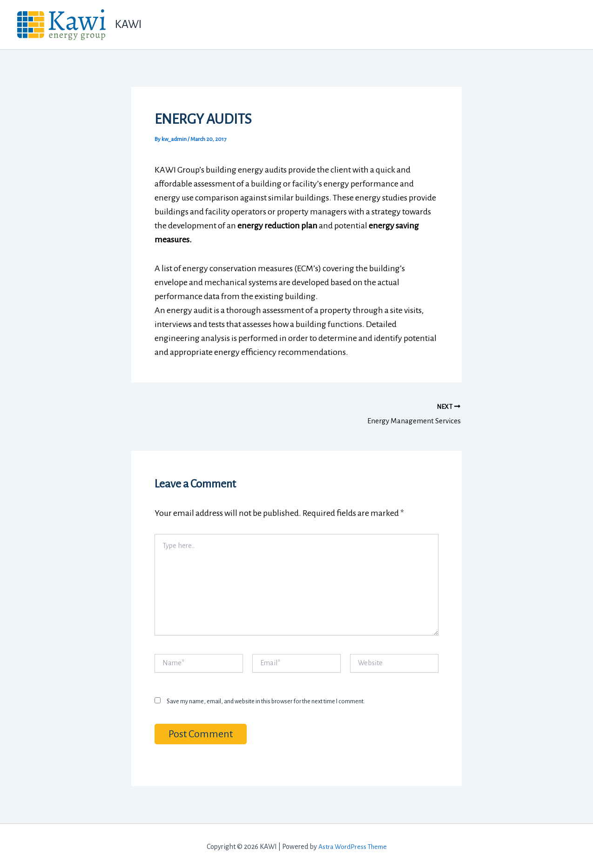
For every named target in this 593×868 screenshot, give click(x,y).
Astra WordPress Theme (353, 845)
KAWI (128, 24)
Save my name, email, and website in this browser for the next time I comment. (266, 699)
